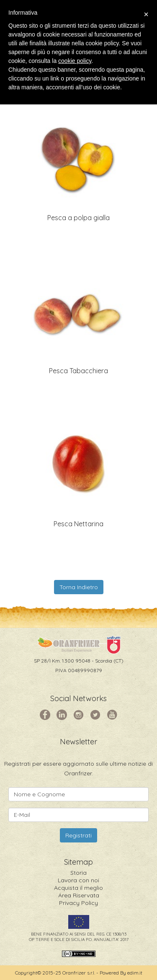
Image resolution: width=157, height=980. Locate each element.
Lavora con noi (78, 880)
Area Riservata (79, 895)
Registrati (78, 835)
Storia (78, 873)
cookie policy (75, 61)
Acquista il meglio (78, 888)
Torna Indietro (79, 587)
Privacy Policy (78, 903)
